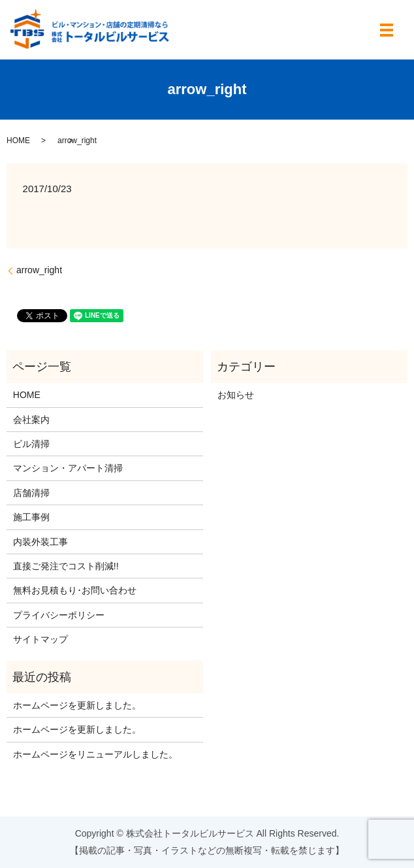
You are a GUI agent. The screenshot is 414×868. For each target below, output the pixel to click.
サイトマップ (40, 639)
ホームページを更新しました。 (77, 705)
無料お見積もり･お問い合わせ (75, 590)
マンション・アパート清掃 (68, 468)
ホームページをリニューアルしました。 (95, 754)
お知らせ (236, 395)
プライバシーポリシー (59, 615)
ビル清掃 (31, 444)
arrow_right (39, 270)
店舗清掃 (31, 493)
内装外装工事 (40, 542)
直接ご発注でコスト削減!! (66, 566)
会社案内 (31, 420)
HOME (18, 141)
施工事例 (31, 517)
